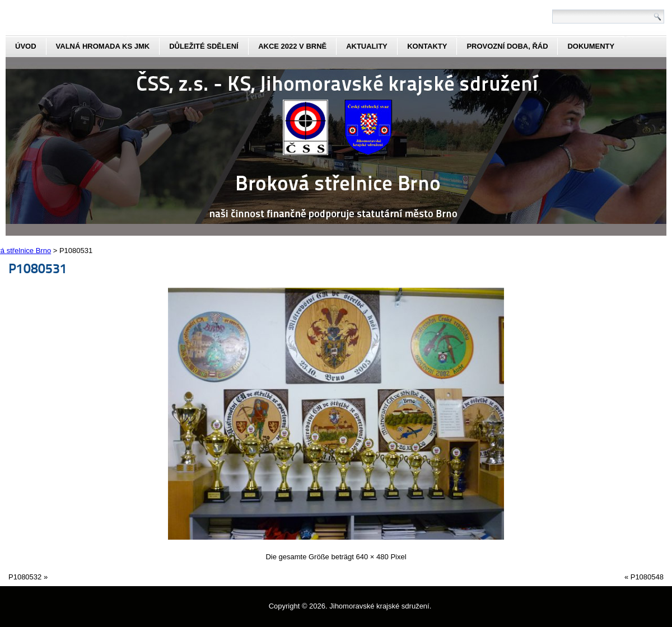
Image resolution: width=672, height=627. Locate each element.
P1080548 (647, 577)
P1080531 (38, 268)
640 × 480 (372, 557)
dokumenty (591, 46)
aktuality (367, 46)
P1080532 (25, 577)
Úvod (26, 46)
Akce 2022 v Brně (292, 46)
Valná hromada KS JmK (103, 46)
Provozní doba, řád (507, 46)
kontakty (427, 46)
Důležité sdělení (204, 46)
